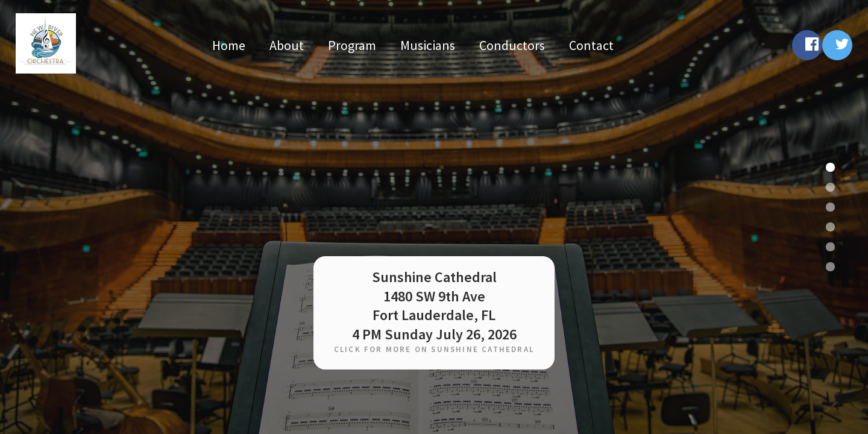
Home (229, 45)
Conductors (512, 45)
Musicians (428, 45)
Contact (591, 45)
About (287, 45)
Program (352, 45)
